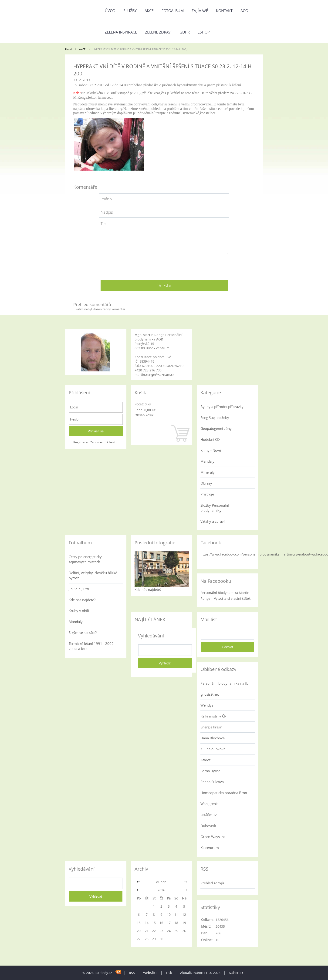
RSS (132, 973)
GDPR (185, 32)
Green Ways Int (213, 837)
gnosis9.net (210, 694)
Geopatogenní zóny (216, 428)
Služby (130, 11)
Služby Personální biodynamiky (215, 508)
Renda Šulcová (212, 782)
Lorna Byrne (210, 771)
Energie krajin (211, 727)
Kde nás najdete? (82, 600)
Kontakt (224, 11)
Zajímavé (200, 11)
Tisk (169, 973)
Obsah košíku (145, 415)
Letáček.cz (209, 815)
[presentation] (164, 265)
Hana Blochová (213, 738)
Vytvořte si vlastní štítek (232, 598)
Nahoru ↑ (236, 973)
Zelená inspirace (121, 32)
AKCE (149, 11)
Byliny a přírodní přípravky (222, 407)
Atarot (205, 760)
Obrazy (206, 483)
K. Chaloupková (213, 749)
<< (139, 882)
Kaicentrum (210, 848)
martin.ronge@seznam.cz (154, 375)
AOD (244, 11)
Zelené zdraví (158, 32)
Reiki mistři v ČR (213, 716)
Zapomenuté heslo (103, 442)
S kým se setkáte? (83, 633)
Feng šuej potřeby (215, 418)
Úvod (110, 11)
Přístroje (207, 494)
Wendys (207, 705)
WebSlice (150, 973)
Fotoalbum (173, 11)
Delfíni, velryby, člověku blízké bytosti (93, 575)
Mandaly (207, 461)
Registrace (80, 442)
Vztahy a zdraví (213, 521)
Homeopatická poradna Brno (224, 793)
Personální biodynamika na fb (224, 683)
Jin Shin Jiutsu (79, 589)
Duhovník (208, 826)
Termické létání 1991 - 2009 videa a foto (91, 646)
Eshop (204, 32)
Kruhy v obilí (79, 611)
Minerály (208, 472)
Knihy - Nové (211, 450)
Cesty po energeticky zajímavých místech (85, 559)
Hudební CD (210, 439)
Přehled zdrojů (212, 883)
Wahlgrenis (209, 804)
